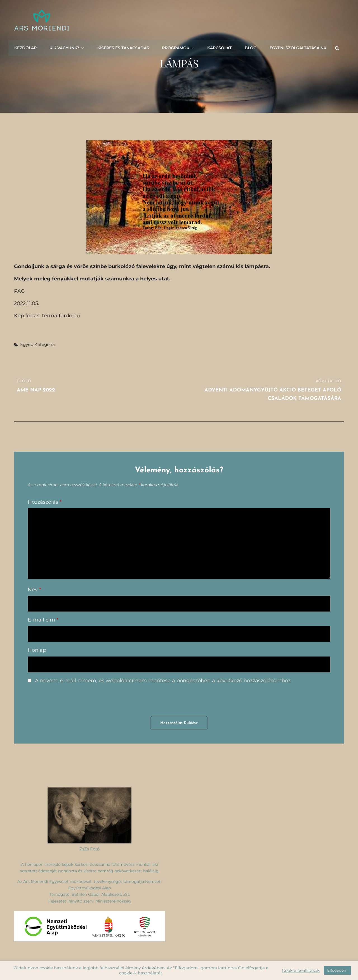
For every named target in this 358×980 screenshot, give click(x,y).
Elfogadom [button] (337, 970)
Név (34, 590)
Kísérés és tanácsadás (122, 48)
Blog (247, 48)
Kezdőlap (25, 48)
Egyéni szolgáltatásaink (294, 48)
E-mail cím (43, 620)
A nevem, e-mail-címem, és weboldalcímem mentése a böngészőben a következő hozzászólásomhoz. (163, 681)
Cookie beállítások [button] (301, 970)
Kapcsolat (217, 48)
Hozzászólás (45, 502)
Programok (177, 48)
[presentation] (70, 702)
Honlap (37, 650)
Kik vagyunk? (67, 48)
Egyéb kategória (37, 344)
